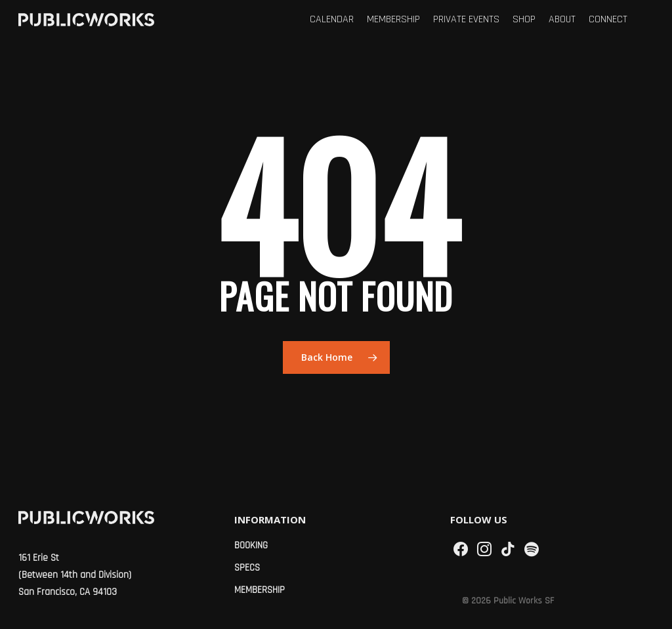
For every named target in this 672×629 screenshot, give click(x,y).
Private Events (466, 20)
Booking (251, 545)
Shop (524, 20)
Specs (247, 568)
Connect (608, 20)
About (562, 20)
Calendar (332, 20)
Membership (393, 20)
